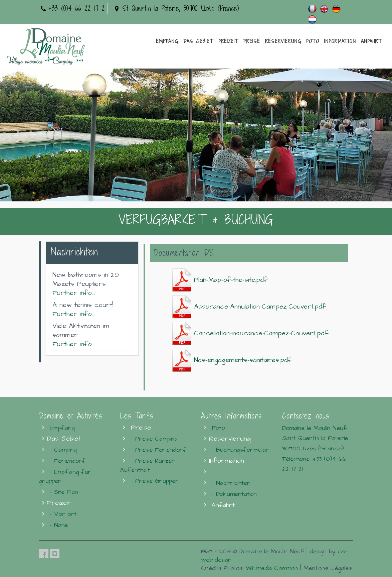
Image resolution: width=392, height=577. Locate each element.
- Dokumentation (234, 494)
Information (340, 41)
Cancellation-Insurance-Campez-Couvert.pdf (250, 333)
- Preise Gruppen (155, 481)
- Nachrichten (231, 483)
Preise (252, 41)
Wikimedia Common (272, 568)
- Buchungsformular (240, 450)
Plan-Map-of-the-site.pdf (220, 280)
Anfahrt (371, 41)
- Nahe (59, 525)
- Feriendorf (68, 461)
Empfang (167, 41)
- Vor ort (63, 514)
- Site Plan (64, 492)
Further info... (74, 293)
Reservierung (283, 41)
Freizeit (228, 41)
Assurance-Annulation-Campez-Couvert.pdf (249, 307)
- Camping (63, 450)
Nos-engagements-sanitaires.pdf (232, 360)
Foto (313, 41)
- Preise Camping (154, 439)
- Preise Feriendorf (159, 450)
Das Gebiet (198, 41)
